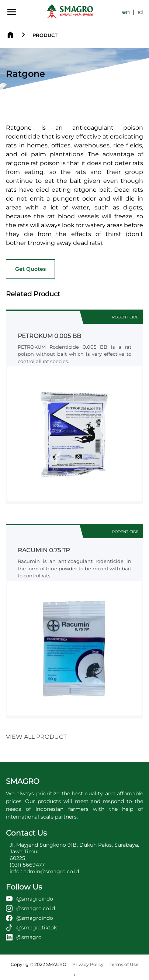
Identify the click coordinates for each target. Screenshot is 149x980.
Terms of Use (124, 964)
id (140, 12)
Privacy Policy (88, 964)
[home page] (70, 12)
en (126, 12)
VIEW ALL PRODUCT (36, 737)
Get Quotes (30, 269)
